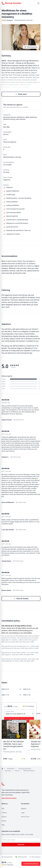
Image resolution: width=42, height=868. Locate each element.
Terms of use (25, 817)
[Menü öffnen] (38, 3)
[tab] (11, 737)
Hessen (17, 771)
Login (23, 813)
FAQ (3, 808)
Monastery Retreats (25, 769)
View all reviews (21, 599)
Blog (3, 825)
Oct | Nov (6, 127)
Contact (4, 813)
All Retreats (11, 769)
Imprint (4, 817)
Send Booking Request (31, 864)
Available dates (10, 711)
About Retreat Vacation (9, 798)
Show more (21, 94)
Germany (8, 771)
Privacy (4, 821)
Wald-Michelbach (29, 771)
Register (24, 808)
